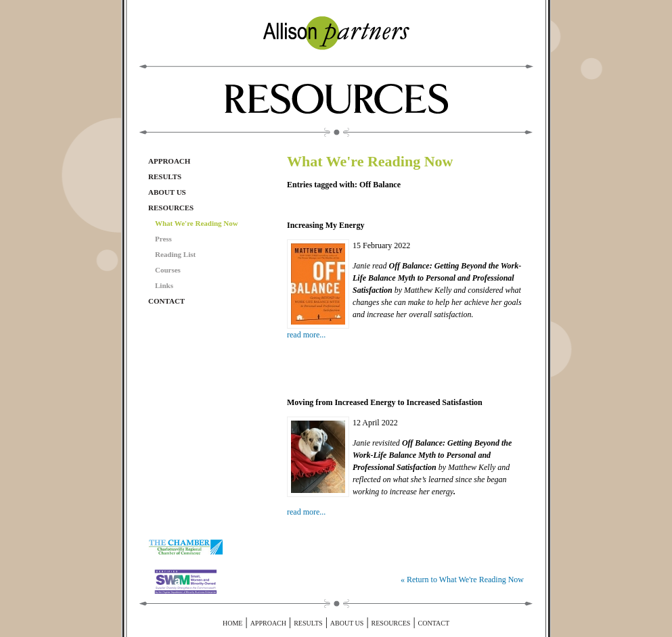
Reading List (175, 254)
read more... (306, 335)
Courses (168, 270)
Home (232, 623)
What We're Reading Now (197, 223)
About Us (167, 192)
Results (165, 176)
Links (164, 285)
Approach (169, 161)
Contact (166, 301)
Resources (171, 208)
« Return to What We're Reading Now (462, 580)
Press (163, 239)
